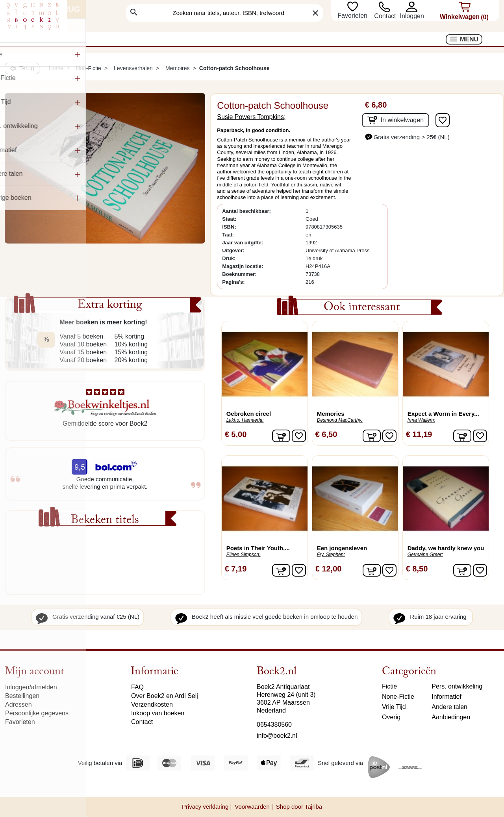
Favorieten (353, 16)
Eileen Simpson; (244, 555)
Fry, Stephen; (331, 555)
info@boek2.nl (277, 736)
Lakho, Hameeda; (245, 420)
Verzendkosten (152, 704)
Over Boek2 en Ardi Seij (165, 696)
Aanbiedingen (451, 717)
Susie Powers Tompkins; (251, 117)
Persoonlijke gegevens (37, 713)
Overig (391, 717)
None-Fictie (398, 697)
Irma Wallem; (421, 420)
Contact (385, 16)
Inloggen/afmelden (31, 687)
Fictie (389, 686)
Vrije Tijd (394, 707)
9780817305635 (324, 227)
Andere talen (449, 707)
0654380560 (274, 725)
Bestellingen (22, 696)
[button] (412, 7)
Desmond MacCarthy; (340, 420)
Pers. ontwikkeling (457, 686)
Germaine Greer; (425, 555)
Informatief (447, 697)
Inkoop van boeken (158, 713)
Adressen (19, 704)
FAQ (137, 687)
